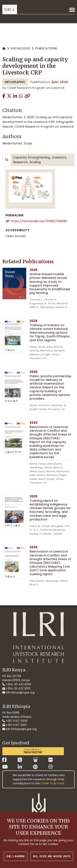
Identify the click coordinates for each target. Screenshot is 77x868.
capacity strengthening (31, 157)
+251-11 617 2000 (15, 721)
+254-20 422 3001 (16, 688)
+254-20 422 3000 (17, 684)
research (20, 162)
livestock (59, 157)
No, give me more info (52, 858)
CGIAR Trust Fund (52, 783)
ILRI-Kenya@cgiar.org (18, 692)
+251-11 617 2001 (14, 725)
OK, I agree (16, 858)
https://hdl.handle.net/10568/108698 (39, 221)
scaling (35, 162)
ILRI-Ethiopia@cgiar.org (20, 729)
